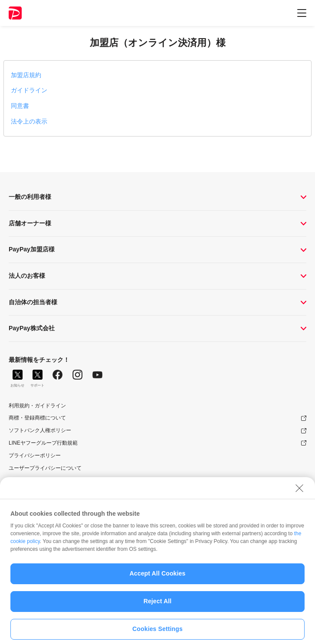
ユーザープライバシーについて (45, 468)
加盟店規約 (26, 75)
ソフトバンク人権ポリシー (40, 430)
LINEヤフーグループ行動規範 (43, 443)
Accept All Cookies (158, 578)
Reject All (158, 606)
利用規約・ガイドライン (37, 406)
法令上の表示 (29, 121)
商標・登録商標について (37, 418)
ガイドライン (29, 90)
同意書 (20, 106)
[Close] (299, 492)
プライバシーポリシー (35, 455)
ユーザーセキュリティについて (45, 480)
